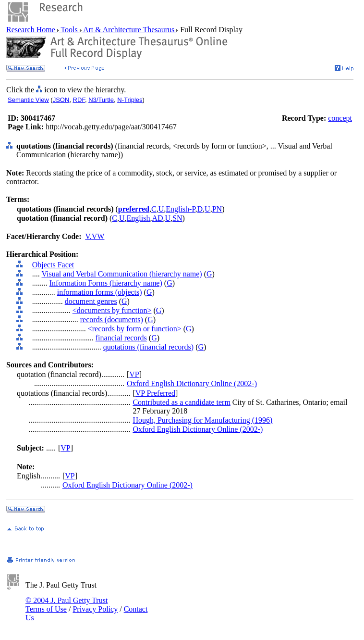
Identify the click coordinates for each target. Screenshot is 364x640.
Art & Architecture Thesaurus (129, 30)
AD (157, 218)
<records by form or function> (135, 329)
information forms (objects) (100, 292)
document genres (91, 301)
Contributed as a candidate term (181, 402)
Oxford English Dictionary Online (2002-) (192, 383)
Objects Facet (53, 265)
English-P (180, 209)
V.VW (95, 236)
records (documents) (112, 320)
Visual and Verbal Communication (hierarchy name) (121, 274)
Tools (69, 30)
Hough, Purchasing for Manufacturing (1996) (202, 420)
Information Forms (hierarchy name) (106, 283)
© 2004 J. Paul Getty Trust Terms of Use (67, 605)
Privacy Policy (95, 609)
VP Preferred (155, 393)
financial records (121, 338)
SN (177, 218)
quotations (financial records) (148, 347)
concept (340, 118)
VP (134, 374)
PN (217, 209)
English (139, 218)
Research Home (32, 30)
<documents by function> (112, 310)
